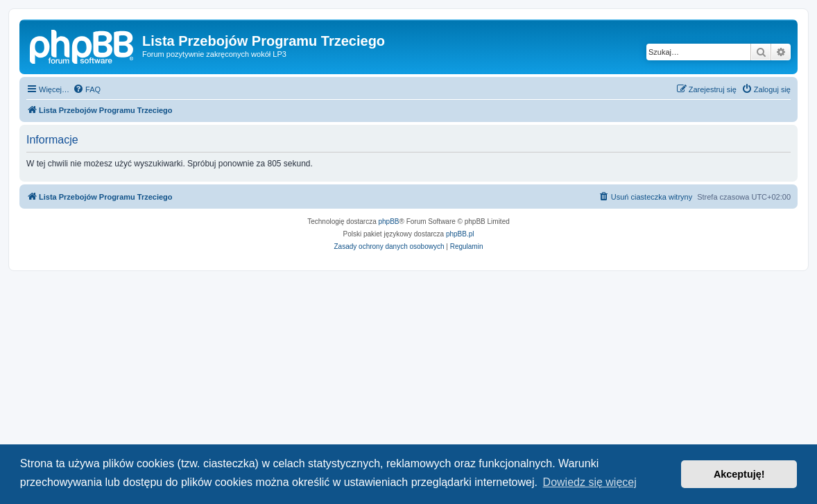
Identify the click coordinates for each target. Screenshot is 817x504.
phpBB (389, 221)
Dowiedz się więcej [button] (590, 482)
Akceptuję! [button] (739, 474)
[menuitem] (87, 89)
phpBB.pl (460, 234)
